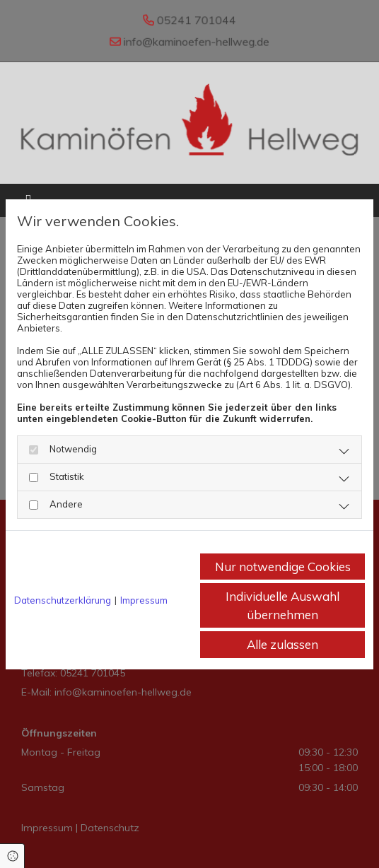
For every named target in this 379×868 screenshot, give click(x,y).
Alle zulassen (282, 644)
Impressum (144, 600)
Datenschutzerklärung (63, 600)
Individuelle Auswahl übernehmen (282, 605)
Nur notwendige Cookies (283, 567)
